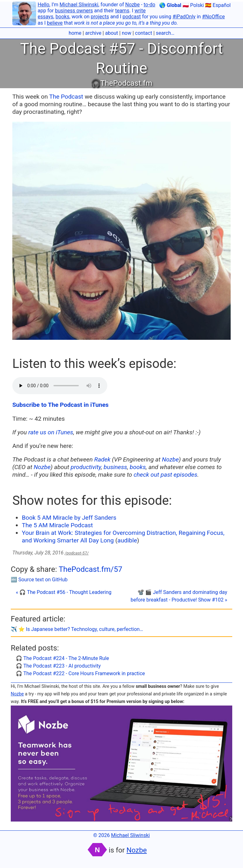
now (127, 33)
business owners (74, 11)
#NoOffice (214, 17)
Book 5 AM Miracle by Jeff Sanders (69, 518)
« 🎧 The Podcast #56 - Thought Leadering (64, 592)
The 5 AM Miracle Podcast (57, 525)
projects (100, 17)
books (63, 17)
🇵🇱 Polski (193, 5)
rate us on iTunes (51, 432)
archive (93, 33)
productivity (86, 467)
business (115, 467)
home (75, 33)
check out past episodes (165, 475)
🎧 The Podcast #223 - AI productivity (58, 666)
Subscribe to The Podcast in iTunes (60, 405)
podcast (132, 17)
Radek (102, 459)
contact (144, 33)
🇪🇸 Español (218, 5)
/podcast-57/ (77, 553)
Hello (44, 5)
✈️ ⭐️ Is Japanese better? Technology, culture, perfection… (77, 629)
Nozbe (133, 5)
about (112, 33)
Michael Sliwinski (79, 5)
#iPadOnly (184, 17)
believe (55, 23)
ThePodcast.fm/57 (90, 569)
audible (127, 540)
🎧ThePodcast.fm (121, 83)
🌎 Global (170, 5)
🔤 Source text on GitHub (39, 580)
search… (165, 33)
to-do (150, 5)
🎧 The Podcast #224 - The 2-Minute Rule (62, 658)
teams (122, 11)
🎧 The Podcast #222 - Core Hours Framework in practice (80, 673)
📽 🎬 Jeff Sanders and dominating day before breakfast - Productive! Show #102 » (179, 596)
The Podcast (66, 97)
